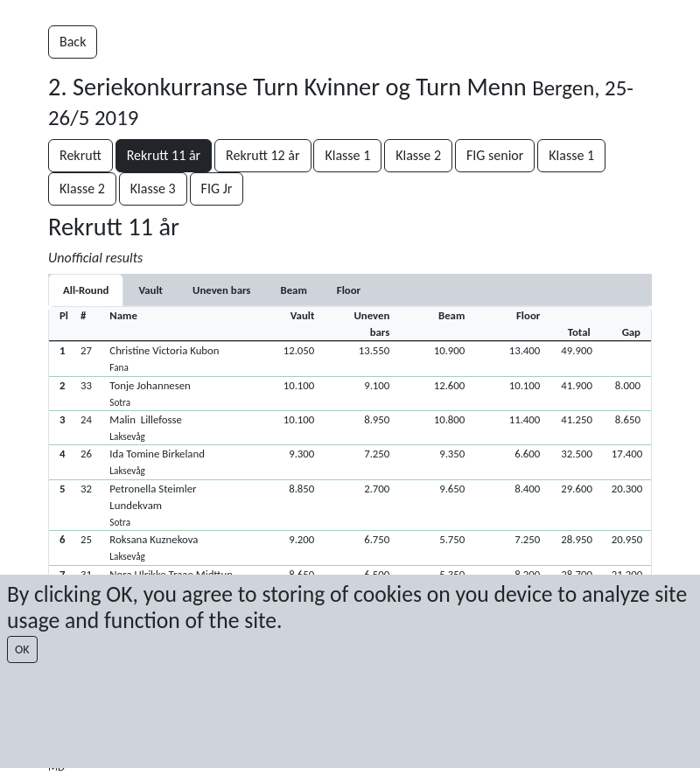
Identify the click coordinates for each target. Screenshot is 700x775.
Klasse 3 (153, 189)
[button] (350, 358)
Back (73, 42)
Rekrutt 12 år (262, 155)
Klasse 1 (347, 155)
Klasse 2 (418, 155)
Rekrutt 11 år (164, 155)
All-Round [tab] (86, 290)
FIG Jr (217, 189)
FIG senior (495, 155)
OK (22, 649)
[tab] (150, 290)
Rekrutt (80, 155)
